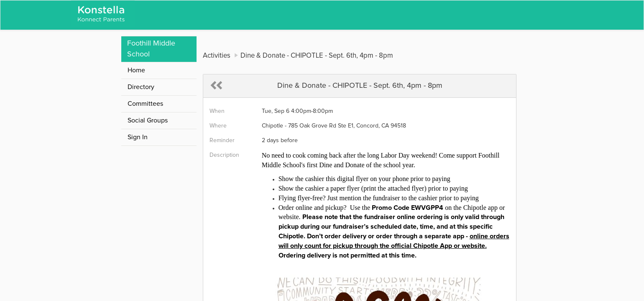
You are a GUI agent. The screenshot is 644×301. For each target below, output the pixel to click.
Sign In (138, 137)
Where (218, 126)
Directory (141, 87)
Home (136, 70)
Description (224, 155)
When (217, 111)
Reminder (222, 140)
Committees (145, 104)
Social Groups (148, 120)
